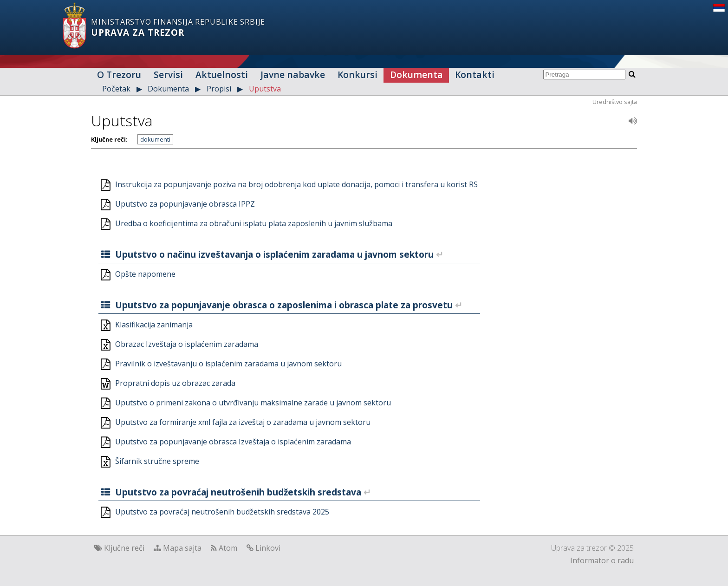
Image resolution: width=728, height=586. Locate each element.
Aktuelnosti (222, 75)
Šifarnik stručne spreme (157, 461)
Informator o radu (602, 560)
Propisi (219, 89)
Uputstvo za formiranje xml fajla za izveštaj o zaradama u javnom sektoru (243, 422)
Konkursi (357, 75)
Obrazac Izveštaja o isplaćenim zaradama (187, 344)
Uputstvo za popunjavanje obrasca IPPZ (185, 204)
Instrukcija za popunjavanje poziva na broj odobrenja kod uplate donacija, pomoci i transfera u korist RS (296, 184)
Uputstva (265, 89)
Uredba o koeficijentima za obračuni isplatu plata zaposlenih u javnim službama (254, 223)
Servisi (168, 75)
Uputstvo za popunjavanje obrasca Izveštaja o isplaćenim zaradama (233, 442)
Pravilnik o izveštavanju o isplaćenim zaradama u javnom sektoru (228, 364)
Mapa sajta (182, 548)
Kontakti (475, 75)
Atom (228, 548)
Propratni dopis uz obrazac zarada (175, 383)
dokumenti (155, 139)
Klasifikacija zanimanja (154, 325)
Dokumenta (416, 75)
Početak (116, 89)
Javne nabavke (293, 75)
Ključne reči (124, 548)
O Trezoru (119, 75)
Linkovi (268, 548)
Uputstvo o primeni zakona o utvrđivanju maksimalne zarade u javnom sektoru (253, 403)
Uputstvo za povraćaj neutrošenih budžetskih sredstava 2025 (222, 512)
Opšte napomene (145, 274)
